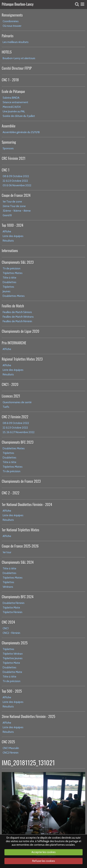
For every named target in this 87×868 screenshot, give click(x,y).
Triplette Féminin (12, 612)
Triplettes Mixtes (13, 273)
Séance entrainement (15, 102)
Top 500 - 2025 (12, 691)
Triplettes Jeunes (13, 658)
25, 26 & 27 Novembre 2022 (19, 432)
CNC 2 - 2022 (11, 493)
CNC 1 (6, 170)
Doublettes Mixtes (14, 296)
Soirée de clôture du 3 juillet (19, 116)
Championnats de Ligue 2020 (21, 331)
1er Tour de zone (12, 202)
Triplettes (8, 287)
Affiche (7, 232)
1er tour (7, 552)
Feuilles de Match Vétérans (18, 317)
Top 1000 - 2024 (13, 225)
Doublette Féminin (14, 603)
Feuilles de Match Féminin (17, 321)
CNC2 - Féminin (11, 633)
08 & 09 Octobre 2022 (16, 176)
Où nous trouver (12, 26)
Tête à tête (9, 278)
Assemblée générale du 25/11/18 (21, 132)
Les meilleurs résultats (16, 42)
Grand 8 (7, 215)
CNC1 (6, 628)
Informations (10, 251)
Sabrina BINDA (11, 98)
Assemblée (9, 126)
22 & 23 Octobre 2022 (15, 181)
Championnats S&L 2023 (18, 262)
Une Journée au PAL (14, 111)
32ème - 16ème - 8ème (17, 211)
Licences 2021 (11, 396)
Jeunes (7, 291)
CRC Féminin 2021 (14, 158)
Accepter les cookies (44, 852)
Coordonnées (11, 21)
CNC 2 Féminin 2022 (15, 417)
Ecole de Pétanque (13, 91)
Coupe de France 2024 (16, 195)
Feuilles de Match (13, 306)
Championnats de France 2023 (21, 481)
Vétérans (8, 587)
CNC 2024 (8, 622)
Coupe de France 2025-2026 (20, 546)
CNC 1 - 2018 (10, 80)
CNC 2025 (8, 742)
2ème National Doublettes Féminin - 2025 (29, 716)
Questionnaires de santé (17, 402)
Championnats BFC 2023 (18, 442)
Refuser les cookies (44, 861)
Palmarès (8, 36)
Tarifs (6, 407)
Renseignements (12, 15)
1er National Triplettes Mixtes (21, 530)
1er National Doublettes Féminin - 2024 (27, 504)
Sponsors (8, 148)
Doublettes (9, 282)
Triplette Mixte (11, 608)
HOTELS (7, 52)
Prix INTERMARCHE (14, 343)
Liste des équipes (13, 236)
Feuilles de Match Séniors (17, 312)
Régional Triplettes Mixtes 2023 (22, 359)
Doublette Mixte (12, 672)
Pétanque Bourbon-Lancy (18, 4)
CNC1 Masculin (11, 748)
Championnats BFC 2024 (18, 597)
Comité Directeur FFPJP (17, 68)
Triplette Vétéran (13, 654)
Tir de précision (12, 268)
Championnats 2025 (15, 643)
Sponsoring (9, 142)
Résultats (8, 241)
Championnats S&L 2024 (18, 562)
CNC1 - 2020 (10, 384)
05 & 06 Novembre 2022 (17, 185)
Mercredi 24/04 (12, 107)
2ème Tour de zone (14, 206)
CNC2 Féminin (11, 753)
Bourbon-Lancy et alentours (19, 58)
